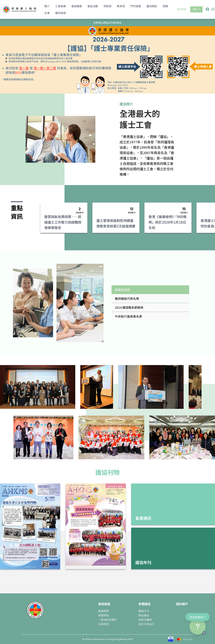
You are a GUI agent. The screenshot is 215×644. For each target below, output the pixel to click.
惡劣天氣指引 (146, 624)
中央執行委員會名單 (128, 316)
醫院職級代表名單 (127, 298)
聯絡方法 (144, 611)
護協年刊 (143, 562)
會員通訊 (143, 518)
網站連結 (144, 615)
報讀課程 (103, 615)
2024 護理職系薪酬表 (129, 307)
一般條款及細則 (107, 620)
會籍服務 (103, 611)
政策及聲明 (145, 620)
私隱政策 (103, 624)
